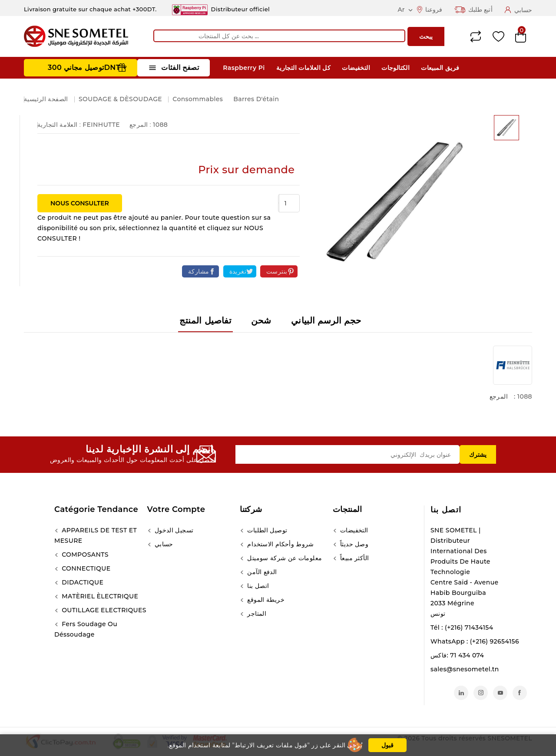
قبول (387, 745)
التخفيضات (356, 68)
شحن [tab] (261, 320)
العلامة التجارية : (59, 125)
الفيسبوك (520, 693)
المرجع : (140, 125)
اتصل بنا (446, 510)
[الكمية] (289, 203)
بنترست (277, 271)
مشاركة (199, 271)
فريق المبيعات (440, 68)
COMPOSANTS (84, 555)
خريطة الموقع (265, 600)
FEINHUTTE (101, 125)
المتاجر (256, 614)
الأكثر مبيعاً (354, 558)
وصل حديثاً (354, 544)
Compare (476, 36)
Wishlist (498, 37)
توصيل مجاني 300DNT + (87, 68)
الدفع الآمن (261, 572)
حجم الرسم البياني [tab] (326, 320)
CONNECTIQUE (85, 568)
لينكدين (461, 693)
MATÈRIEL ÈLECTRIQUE (99, 596)
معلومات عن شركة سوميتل (284, 558)
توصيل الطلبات (266, 530)
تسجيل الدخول (173, 530)
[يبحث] (279, 36)
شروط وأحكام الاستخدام (280, 544)
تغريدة (238, 271)
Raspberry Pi (244, 68)
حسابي (163, 544)
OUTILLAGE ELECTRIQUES (103, 610)
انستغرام (481, 693)
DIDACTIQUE (82, 582)
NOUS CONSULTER (80, 203)
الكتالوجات (395, 68)
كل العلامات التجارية (303, 68)
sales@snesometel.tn (465, 669)
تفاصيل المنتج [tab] (205, 320)
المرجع (499, 396)
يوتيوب (500, 693)
